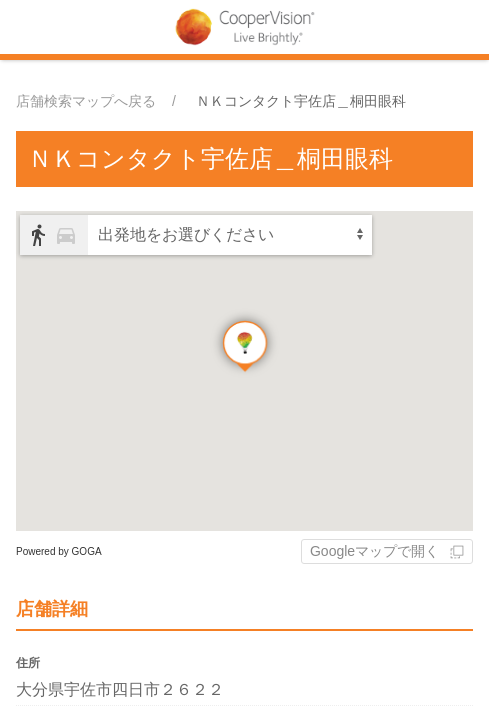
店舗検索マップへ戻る (86, 101)
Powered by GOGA (59, 551)
